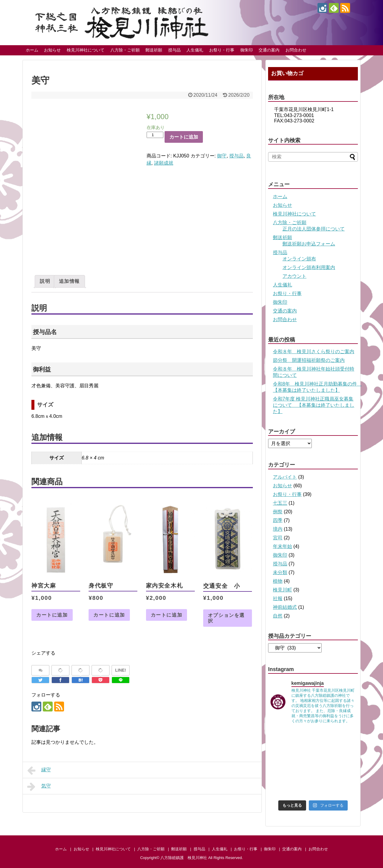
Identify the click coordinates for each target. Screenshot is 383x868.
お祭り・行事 (222, 50)
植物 (278, 581)
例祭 (278, 512)
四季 (278, 520)
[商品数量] (155, 135)
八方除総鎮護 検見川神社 (184, 858)
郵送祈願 (154, 50)
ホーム (32, 50)
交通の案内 (269, 50)
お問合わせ (296, 50)
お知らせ (52, 50)
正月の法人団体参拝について (314, 229)
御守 (222, 156)
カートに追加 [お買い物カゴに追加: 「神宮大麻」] (52, 615)
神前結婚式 (285, 607)
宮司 (278, 538)
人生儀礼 (195, 50)
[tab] (45, 281)
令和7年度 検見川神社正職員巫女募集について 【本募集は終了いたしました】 (314, 405)
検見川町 (282, 590)
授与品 (174, 50)
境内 (278, 529)
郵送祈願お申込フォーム (309, 244)
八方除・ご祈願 (125, 50)
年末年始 (282, 546)
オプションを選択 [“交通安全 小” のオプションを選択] (226, 618)
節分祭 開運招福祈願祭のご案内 (309, 360)
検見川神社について (86, 50)
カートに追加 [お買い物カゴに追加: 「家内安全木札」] (167, 615)
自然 (278, 616)
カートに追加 (184, 137)
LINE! (121, 670)
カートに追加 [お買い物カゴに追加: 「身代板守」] (109, 615)
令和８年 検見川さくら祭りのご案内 (314, 352)
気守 (39, 787)
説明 (45, 281)
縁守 (39, 770)
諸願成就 (164, 163)
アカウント (294, 276)
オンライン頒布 (299, 259)
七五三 (280, 503)
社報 (278, 598)
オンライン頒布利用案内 (309, 267)
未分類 (280, 572)
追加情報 (69, 281)
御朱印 (247, 50)
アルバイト (285, 477)
